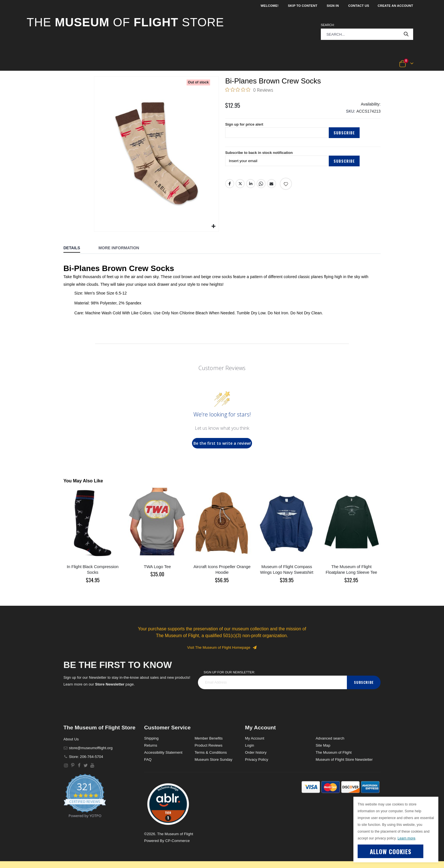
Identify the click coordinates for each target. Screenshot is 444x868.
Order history (256, 752)
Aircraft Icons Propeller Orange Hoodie (222, 569)
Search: (328, 25)
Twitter (240, 188)
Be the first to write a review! (222, 443)
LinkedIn (251, 188)
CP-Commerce (177, 841)
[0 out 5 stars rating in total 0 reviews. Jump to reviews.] (249, 90)
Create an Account (395, 6)
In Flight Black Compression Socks (93, 569)
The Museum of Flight (334, 752)
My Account (255, 738)
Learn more (406, 838)
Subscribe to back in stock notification (262, 157)
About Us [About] (71, 739)
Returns (151, 745)
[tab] (76, 248)
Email (272, 188)
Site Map (323, 745)
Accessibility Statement (163, 752)
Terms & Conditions (211, 752)
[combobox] (367, 34)
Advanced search (330, 738)
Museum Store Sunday (213, 759)
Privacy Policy (257, 759)
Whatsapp (261, 188)
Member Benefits (209, 738)
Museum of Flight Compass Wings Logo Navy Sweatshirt (287, 569)
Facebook (230, 188)
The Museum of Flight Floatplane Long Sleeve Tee (351, 569)
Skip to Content (303, 6)
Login (249, 745)
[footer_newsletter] (272, 682)
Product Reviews (209, 745)
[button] (45, 64)
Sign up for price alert (246, 128)
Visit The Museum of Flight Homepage (222, 647)
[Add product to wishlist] (286, 189)
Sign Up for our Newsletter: (229, 672)
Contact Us (359, 6)
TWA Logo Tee (157, 567)
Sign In (333, 6)
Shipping (151, 738)
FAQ (148, 759)
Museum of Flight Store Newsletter (344, 759)
